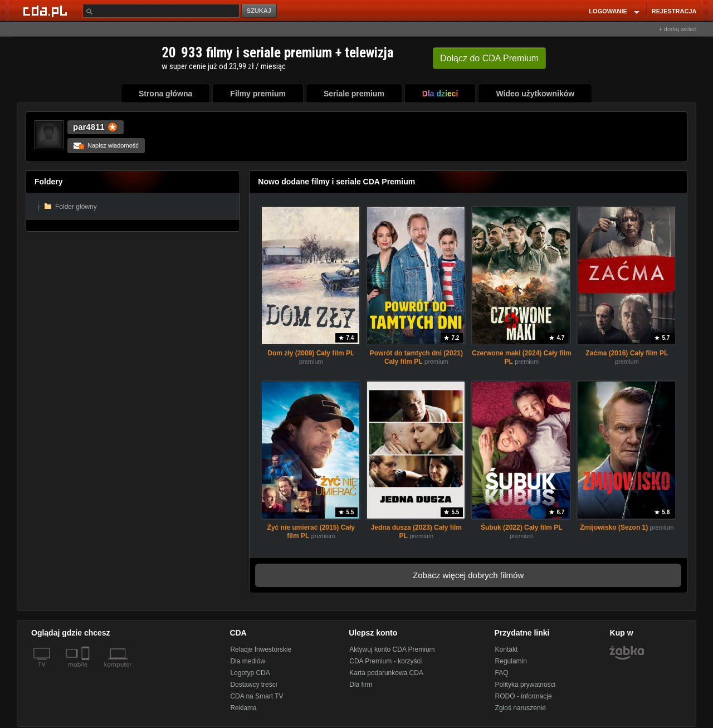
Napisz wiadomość (106, 145)
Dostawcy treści (253, 685)
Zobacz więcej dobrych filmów (468, 575)
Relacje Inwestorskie (261, 649)
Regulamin (511, 661)
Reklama (243, 708)
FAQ (502, 673)
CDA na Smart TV (257, 696)
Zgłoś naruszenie (521, 708)
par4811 (89, 127)
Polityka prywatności (526, 685)
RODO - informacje (524, 696)
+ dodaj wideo (677, 29)
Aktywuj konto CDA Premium (392, 649)
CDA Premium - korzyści (385, 661)
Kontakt (507, 649)
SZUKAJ (259, 11)
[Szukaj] (161, 11)
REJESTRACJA (674, 11)
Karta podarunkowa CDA (386, 673)
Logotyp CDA (250, 673)
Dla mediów (248, 661)
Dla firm (361, 685)
